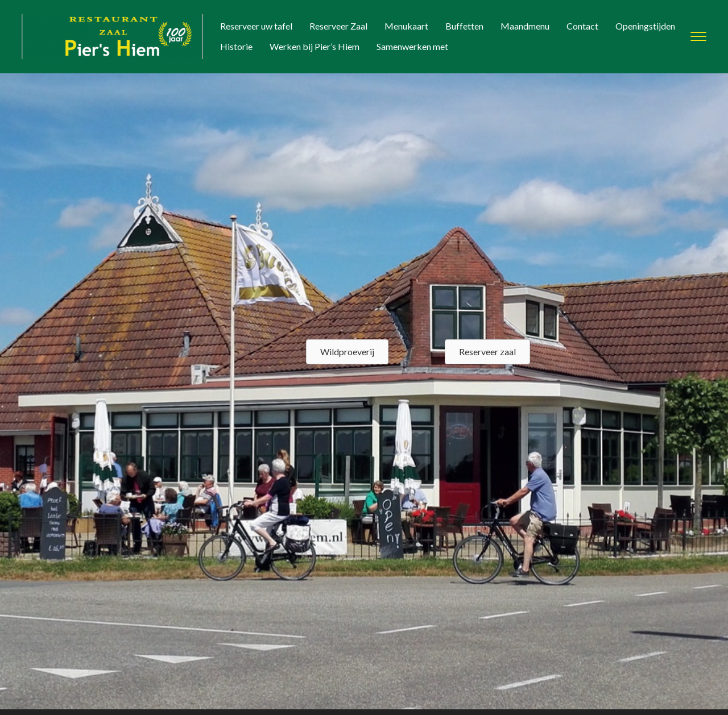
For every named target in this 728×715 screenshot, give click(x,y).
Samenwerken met (412, 46)
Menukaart (406, 26)
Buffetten (464, 26)
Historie (236, 46)
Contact (582, 26)
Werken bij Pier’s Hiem (315, 46)
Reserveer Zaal (338, 26)
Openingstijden (645, 26)
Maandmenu (525, 26)
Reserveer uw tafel (256, 26)
